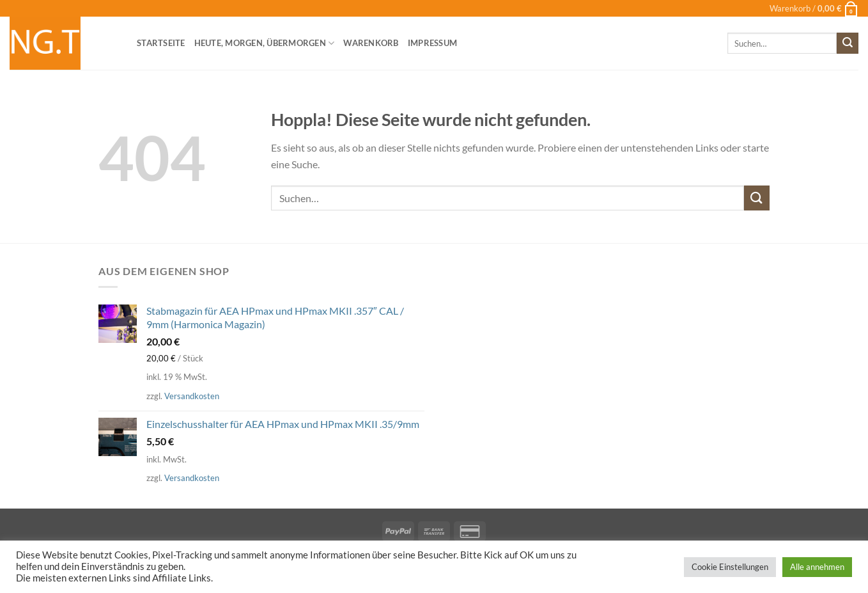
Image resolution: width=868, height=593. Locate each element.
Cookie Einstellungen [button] (730, 567)
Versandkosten (192, 396)
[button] (814, 8)
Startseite (161, 43)
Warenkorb (371, 43)
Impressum (432, 43)
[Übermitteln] (848, 43)
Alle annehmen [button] (817, 567)
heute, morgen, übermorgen (265, 43)
